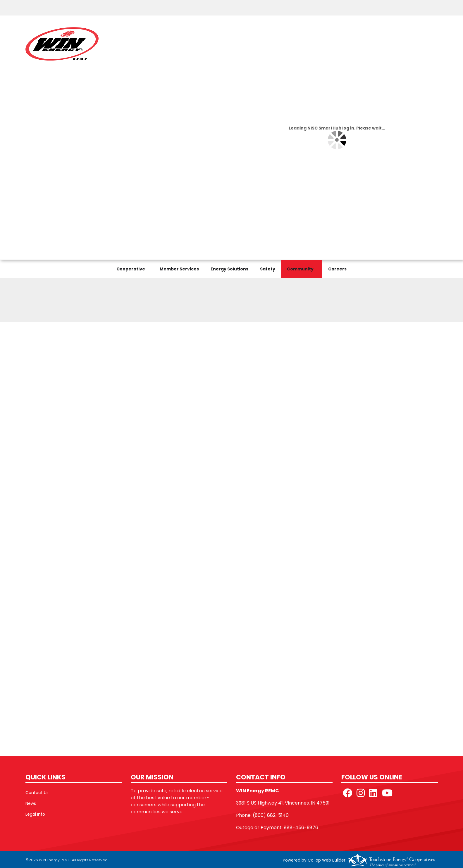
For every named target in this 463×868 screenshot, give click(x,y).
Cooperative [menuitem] (131, 269)
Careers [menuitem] (337, 269)
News (31, 803)
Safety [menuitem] (268, 269)
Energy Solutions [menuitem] (229, 269)
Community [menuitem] (300, 269)
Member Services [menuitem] (179, 269)
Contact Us (37, 793)
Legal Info (35, 814)
